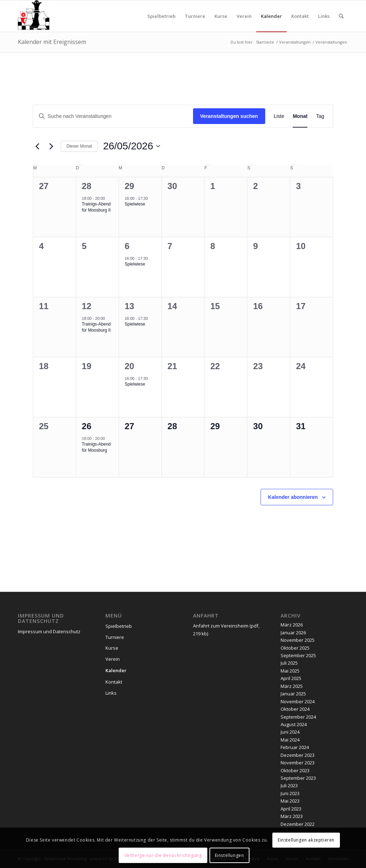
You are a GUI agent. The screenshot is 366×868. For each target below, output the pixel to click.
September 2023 (298, 778)
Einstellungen (229, 855)
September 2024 (298, 717)
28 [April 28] (87, 186)
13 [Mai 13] (130, 306)
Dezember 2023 (298, 755)
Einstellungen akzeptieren (306, 840)
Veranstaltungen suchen (229, 116)
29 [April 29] (130, 186)
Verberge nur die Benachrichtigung (163, 855)
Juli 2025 (289, 663)
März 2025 (292, 686)
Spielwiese (135, 204)
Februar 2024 (295, 747)
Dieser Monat (79, 146)
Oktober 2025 (295, 648)
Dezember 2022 (298, 824)
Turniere (115, 637)
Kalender (116, 670)
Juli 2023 (289, 785)
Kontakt (114, 682)
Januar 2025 (293, 694)
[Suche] (341, 16)
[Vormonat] (37, 146)
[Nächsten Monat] (51, 146)
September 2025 (298, 655)
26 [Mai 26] (87, 426)
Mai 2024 (290, 740)
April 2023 (291, 809)
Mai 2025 (290, 671)
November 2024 (298, 701)
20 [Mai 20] (130, 366)
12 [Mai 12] (87, 306)
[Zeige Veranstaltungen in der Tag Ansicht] (320, 116)
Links (111, 693)
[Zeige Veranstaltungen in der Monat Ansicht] (300, 116)
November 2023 (298, 763)
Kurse (112, 648)
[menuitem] (161, 16)
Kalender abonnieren (293, 497)
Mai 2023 (290, 801)
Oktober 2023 (295, 770)
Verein (113, 659)
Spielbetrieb (119, 626)
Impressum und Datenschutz (49, 631)
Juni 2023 (290, 793)
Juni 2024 (290, 732)
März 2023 (292, 816)
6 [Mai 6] (127, 246)
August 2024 (294, 724)
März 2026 (292, 625)
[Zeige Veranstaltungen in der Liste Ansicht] (279, 116)
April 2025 (291, 678)
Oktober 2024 (295, 709)
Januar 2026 (293, 633)
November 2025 (298, 640)
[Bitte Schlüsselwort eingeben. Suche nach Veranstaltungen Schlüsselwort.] (113, 116)
